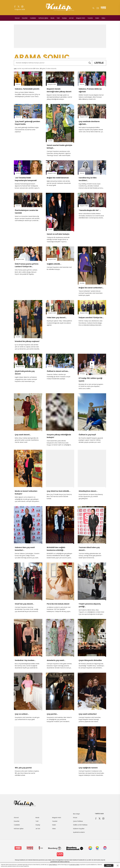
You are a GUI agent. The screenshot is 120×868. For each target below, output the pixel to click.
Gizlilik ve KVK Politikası (80, 825)
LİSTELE (98, 63)
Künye (75, 818)
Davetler (25, 18)
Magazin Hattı (81, 18)
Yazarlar (90, 18)
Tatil (58, 18)
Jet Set (71, 18)
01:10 (92, 367)
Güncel (17, 18)
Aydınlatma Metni (79, 832)
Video (103, 18)
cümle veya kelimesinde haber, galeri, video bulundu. (35, 69)
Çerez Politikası (78, 821)
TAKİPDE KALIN (99, 814)
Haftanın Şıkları (43, 18)
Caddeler (33, 18)
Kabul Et (109, 865)
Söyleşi (64, 18)
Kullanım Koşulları (79, 829)
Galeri (97, 18)
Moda (52, 18)
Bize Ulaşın (76, 814)
